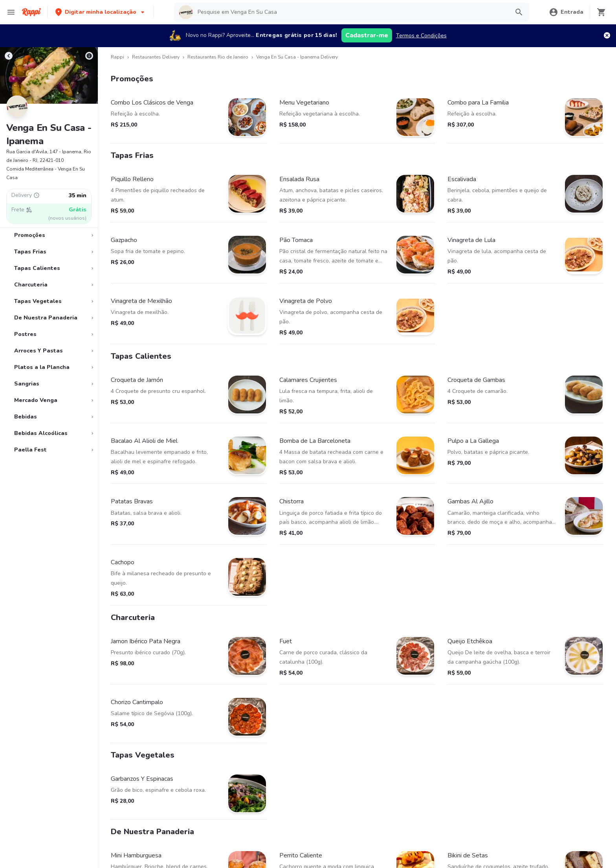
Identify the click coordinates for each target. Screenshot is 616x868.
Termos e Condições (421, 36)
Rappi (117, 57)
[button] (101, 12)
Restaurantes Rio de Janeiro (218, 57)
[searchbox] (351, 12)
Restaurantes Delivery (156, 57)
